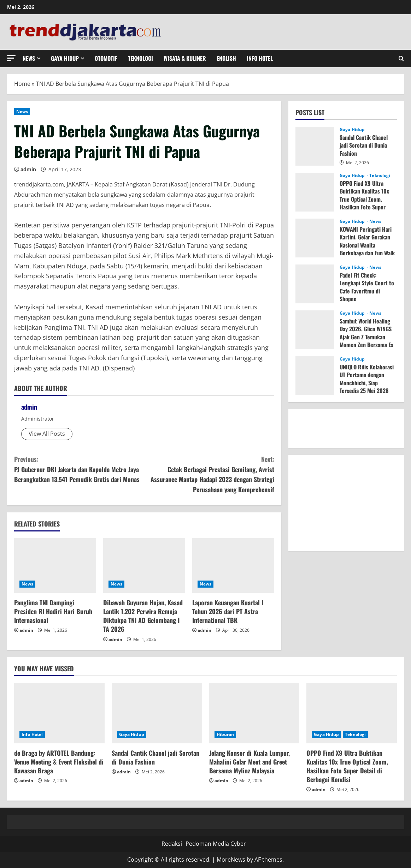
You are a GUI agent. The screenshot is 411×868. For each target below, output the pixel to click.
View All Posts (47, 434)
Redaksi (172, 844)
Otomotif (106, 58)
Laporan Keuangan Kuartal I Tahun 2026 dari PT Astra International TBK (228, 611)
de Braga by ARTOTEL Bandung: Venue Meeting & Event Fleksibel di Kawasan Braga (59, 762)
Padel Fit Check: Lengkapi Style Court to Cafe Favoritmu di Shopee (367, 287)
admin (28, 169)
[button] (11, 58)
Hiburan (225, 734)
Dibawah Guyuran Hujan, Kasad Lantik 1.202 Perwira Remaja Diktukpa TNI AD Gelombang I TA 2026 (143, 616)
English (226, 58)
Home (22, 84)
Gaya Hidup (65, 58)
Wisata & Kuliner (185, 58)
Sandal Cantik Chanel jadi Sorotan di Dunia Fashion (364, 145)
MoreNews (231, 860)
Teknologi (140, 58)
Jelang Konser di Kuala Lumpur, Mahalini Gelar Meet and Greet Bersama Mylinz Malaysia (249, 762)
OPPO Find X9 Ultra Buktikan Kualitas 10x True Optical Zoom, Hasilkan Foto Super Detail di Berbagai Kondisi (364, 203)
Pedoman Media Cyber (216, 844)
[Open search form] (401, 58)
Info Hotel (260, 58)
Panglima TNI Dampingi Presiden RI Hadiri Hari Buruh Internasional (53, 611)
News (29, 58)
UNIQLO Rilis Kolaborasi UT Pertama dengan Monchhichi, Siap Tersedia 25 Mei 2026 (367, 379)
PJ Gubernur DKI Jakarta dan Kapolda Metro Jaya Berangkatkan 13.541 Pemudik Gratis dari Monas (79, 469)
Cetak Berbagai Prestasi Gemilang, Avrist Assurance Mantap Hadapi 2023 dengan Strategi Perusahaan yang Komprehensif (209, 474)
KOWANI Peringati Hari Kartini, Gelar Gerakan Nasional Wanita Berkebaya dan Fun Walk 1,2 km (367, 245)
